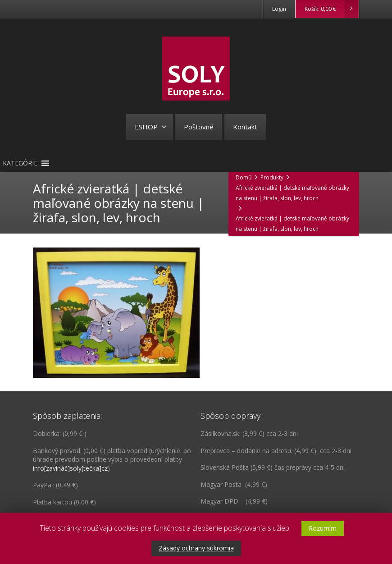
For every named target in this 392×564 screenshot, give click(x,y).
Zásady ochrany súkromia (196, 548)
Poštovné (199, 127)
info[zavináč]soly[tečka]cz (70, 468)
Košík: (331, 9)
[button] (20, 163)
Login (279, 9)
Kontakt (245, 127)
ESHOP (151, 127)
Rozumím (323, 528)
